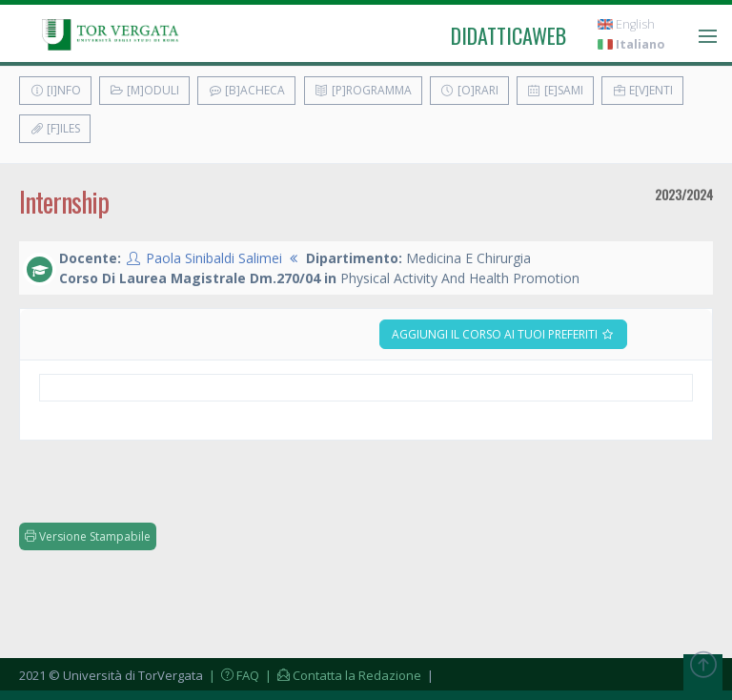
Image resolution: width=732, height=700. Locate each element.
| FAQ (233, 675)
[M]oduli (144, 90)
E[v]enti (642, 90)
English (626, 24)
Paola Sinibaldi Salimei (214, 258)
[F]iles (55, 128)
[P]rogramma (363, 90)
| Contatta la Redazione (342, 675)
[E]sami (555, 90)
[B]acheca (246, 90)
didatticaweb (508, 35)
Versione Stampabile (88, 536)
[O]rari (469, 90)
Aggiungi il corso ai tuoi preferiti (503, 334)
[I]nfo (55, 90)
